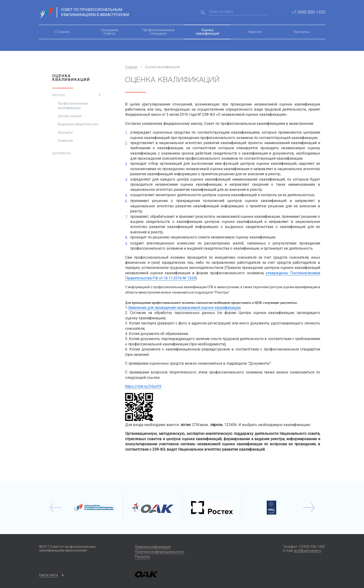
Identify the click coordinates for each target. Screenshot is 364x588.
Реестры (58, 95)
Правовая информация (153, 547)
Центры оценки (70, 116)
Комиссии (65, 141)
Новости (255, 32)
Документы (62, 153)
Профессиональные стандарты (158, 32)
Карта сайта (49, 575)
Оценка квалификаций (208, 32)
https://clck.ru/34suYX (143, 386)
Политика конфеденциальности (159, 552)
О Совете (62, 32)
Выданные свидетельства (78, 124)
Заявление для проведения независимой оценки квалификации (184, 308)
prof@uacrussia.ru (307, 551)
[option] (93, 508)
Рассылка (142, 557)
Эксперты (65, 132)
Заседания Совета (109, 32)
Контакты (302, 32)
